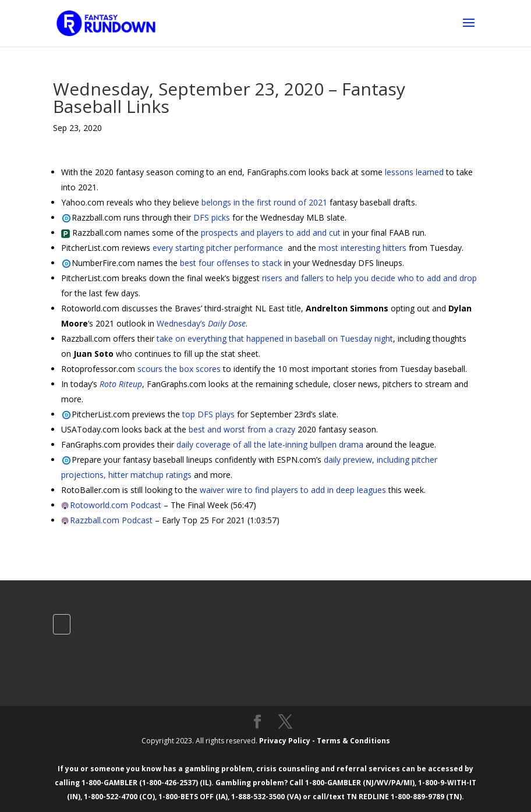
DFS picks (212, 217)
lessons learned (414, 172)
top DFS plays (208, 414)
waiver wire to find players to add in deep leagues (293, 490)
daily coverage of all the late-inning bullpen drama (270, 444)
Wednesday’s (201, 323)
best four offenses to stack (231, 263)
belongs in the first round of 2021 (264, 202)
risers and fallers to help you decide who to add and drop (369, 278)
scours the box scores (179, 369)
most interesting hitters (362, 248)
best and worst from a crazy (242, 429)
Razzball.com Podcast (111, 520)
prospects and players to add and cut (271, 233)
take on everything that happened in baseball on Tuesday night (275, 338)
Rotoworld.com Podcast (116, 505)
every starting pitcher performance (218, 248)
